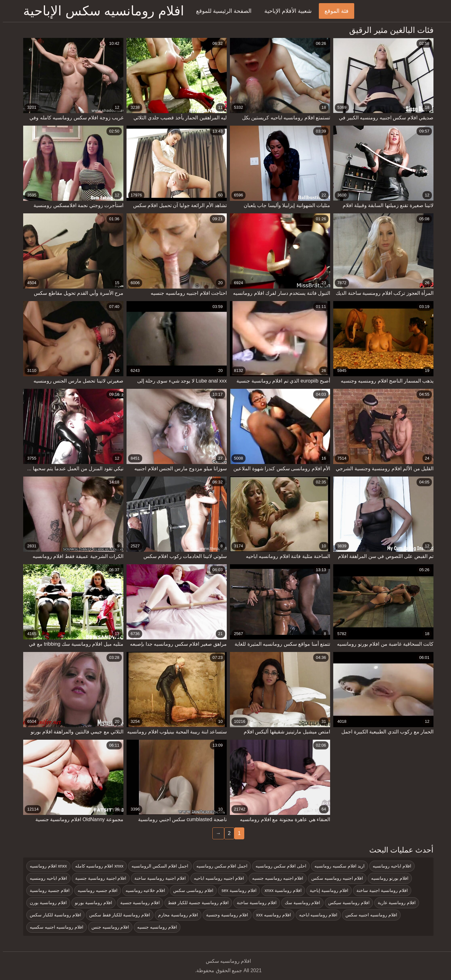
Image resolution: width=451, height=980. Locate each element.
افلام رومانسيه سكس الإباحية (101, 11)
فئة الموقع (334, 11)
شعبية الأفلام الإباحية (285, 11)
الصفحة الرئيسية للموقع (221, 11)
